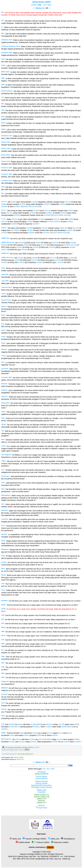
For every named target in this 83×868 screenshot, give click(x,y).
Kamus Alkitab (41, 777)
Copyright (42, 792)
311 (60, 733)
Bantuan (42, 805)
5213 (31, 207)
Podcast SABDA (41, 842)
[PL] (45, 5)
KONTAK (32, 847)
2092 (46, 204)
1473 (61, 262)
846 (13, 202)
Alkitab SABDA (19, 757)
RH (48, 769)
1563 (17, 207)
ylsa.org (58, 859)
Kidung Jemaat (42, 783)
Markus (39, 8)
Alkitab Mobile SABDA (41, 2)
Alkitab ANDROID (41, 774)
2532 (25, 207)
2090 (63, 204)
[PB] (49, 5)
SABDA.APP (42, 799)
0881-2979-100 (23, 859)
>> (49, 8)
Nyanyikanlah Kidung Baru (42, 785)
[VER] (34, 5)
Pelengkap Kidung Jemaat (41, 787)
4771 (53, 258)
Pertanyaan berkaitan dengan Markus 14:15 (22, 747)
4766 (22, 204)
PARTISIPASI (41, 847)
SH (44, 769)
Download (42, 772)
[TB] (39, 5)
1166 (35, 202)
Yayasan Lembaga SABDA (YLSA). (33, 854)
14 (44, 8)
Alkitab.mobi (41, 790)
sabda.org (66, 859)
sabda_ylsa (15, 839)
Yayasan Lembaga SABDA (34, 839)
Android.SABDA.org (41, 797)
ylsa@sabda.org (42, 859)
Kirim (27, 750)
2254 (4, 207)
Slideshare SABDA (60, 842)
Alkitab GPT (20, 759)
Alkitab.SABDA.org (41, 795)
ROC (53, 769)
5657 (4, 250)
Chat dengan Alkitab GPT (25, 754)
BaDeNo (41, 801)
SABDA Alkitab (23, 842)
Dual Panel (41, 808)
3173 (68, 202)
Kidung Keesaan (42, 781)
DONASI (50, 847)
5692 (4, 245)
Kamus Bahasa (42, 779)
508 (4, 204)
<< (34, 8)
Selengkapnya (68, 839)
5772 (74, 245)
